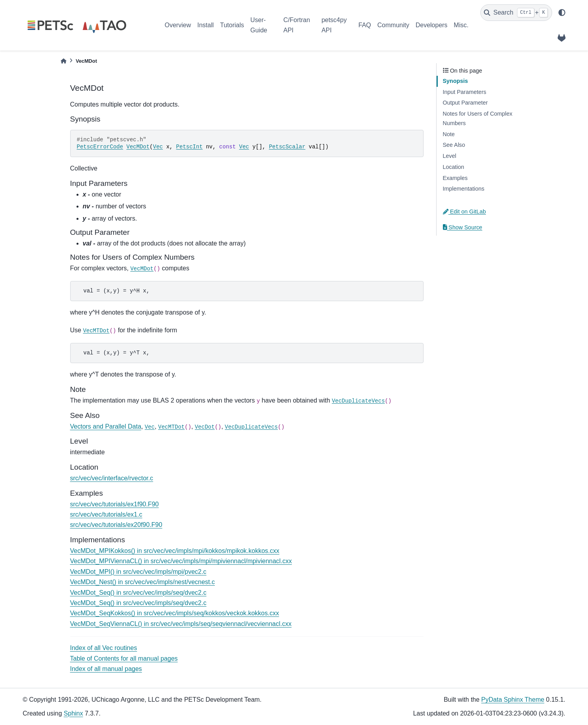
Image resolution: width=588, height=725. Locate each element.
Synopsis (455, 81)
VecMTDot (96, 331)
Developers (432, 25)
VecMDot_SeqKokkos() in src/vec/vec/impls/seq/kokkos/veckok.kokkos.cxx (175, 613)
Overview (178, 25)
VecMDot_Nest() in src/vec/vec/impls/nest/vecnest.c (143, 582)
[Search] (516, 13)
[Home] (63, 61)
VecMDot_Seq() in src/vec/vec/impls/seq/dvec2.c (138, 593)
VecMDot (138, 147)
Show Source (463, 227)
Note (449, 134)
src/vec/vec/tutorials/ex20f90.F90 (116, 525)
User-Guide (259, 25)
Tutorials (232, 25)
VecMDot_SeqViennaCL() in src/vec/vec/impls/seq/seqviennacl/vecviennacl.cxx (181, 624)
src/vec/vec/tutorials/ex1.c (106, 514)
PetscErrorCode (100, 147)
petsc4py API (334, 25)
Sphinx (74, 713)
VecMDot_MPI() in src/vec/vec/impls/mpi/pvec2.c (138, 572)
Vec (158, 147)
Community (393, 25)
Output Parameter (465, 103)
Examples (455, 178)
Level (450, 156)
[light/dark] (562, 13)
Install (205, 25)
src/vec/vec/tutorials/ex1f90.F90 (115, 504)
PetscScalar (287, 147)
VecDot (205, 427)
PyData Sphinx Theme (513, 700)
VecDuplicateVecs (358, 401)
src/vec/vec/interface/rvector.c (112, 478)
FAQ (365, 25)
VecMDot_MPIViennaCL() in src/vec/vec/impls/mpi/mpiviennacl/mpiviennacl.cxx (181, 561)
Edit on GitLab (465, 212)
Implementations (464, 189)
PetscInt (189, 147)
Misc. (461, 25)
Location (454, 167)
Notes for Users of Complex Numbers (478, 118)
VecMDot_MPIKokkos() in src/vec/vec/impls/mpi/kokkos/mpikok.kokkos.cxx (175, 551)
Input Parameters (465, 92)
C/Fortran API (297, 25)
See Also (454, 145)
